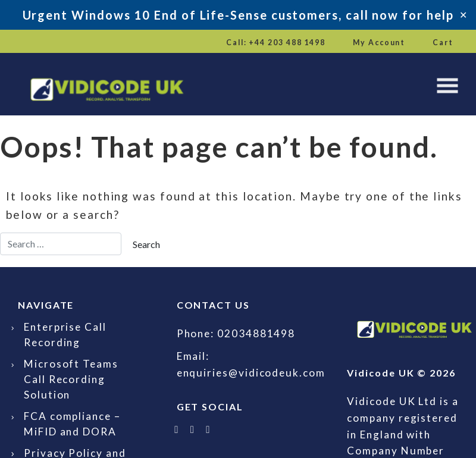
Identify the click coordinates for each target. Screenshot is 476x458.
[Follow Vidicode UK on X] (177, 429)
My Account (379, 43)
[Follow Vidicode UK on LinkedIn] (193, 429)
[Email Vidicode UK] (209, 429)
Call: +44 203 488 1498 (276, 43)
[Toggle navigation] (447, 86)
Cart (443, 43)
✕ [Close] (463, 15)
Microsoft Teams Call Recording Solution (71, 379)
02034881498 (256, 333)
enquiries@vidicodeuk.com (251, 373)
